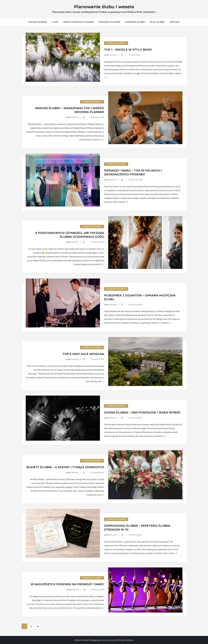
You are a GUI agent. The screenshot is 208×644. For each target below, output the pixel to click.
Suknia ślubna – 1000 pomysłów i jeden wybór (142, 412)
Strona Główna (38, 22)
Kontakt (175, 22)
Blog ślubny (158, 22)
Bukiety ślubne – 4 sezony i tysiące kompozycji (65, 467)
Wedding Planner (109, 22)
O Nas (55, 22)
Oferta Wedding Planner (78, 22)
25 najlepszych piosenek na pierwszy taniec (67, 584)
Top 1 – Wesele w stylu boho (128, 50)
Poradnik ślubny (135, 22)
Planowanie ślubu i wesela (104, 7)
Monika (113, 55)
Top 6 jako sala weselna (83, 354)
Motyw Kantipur (126, 640)
